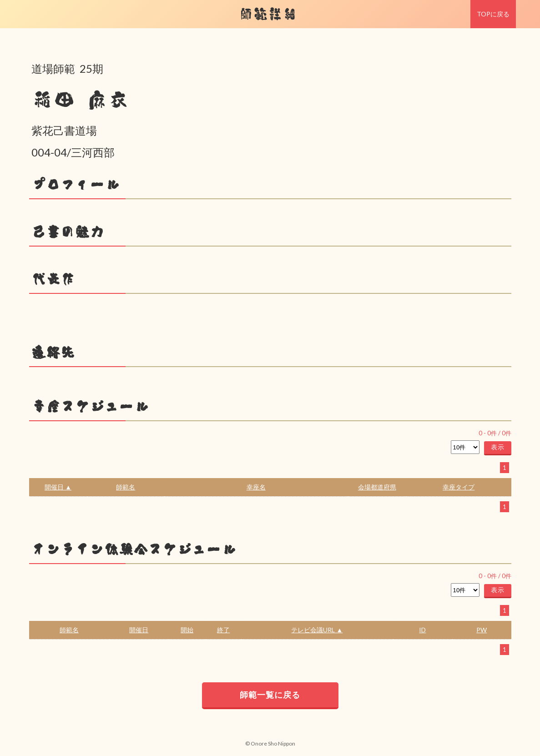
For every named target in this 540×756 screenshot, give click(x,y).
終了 (223, 630)
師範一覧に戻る (270, 695)
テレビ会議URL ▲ (317, 630)
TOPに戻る (493, 14)
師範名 (126, 487)
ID (422, 630)
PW (482, 630)
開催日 (139, 630)
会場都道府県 (377, 487)
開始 (187, 630)
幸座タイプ (459, 487)
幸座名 (256, 487)
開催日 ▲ (58, 487)
